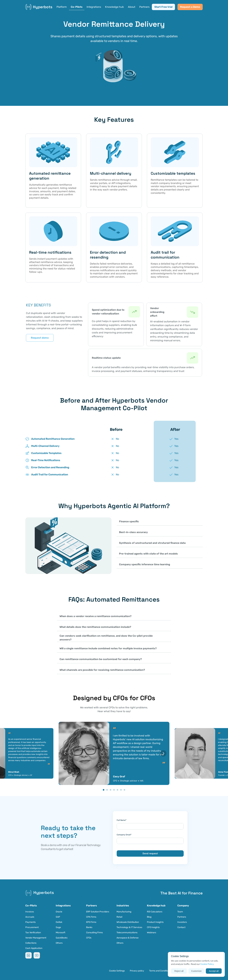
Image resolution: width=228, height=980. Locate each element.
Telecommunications (127, 933)
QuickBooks (62, 938)
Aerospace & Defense (128, 938)
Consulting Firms (94, 933)
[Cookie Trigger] (117, 971)
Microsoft (60, 933)
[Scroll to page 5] (117, 790)
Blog (149, 917)
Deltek (59, 922)
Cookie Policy (207, 964)
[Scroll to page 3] (111, 790)
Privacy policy (137, 971)
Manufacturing (124, 912)
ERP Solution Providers (98, 912)
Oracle (59, 912)
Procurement (32, 927)
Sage (58, 927)
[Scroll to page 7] (125, 790)
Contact (181, 927)
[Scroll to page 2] (107, 790)
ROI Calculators (155, 912)
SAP (58, 917)
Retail (120, 917)
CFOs (89, 938)
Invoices (30, 912)
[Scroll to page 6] (121, 790)
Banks (89, 927)
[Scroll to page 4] (114, 790)
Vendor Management (36, 938)
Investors (182, 922)
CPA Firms (91, 917)
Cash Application (34, 948)
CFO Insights (153, 927)
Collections (31, 943)
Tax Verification (33, 933)
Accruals (30, 917)
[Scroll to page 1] (103, 790)
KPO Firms (91, 922)
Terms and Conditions (160, 971)
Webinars (152, 933)
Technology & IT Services (129, 927)
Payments (30, 922)
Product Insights (155, 922)
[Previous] (65, 753)
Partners (182, 917)
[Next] (163, 753)
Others (59, 943)
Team (180, 912)
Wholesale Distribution (128, 922)
